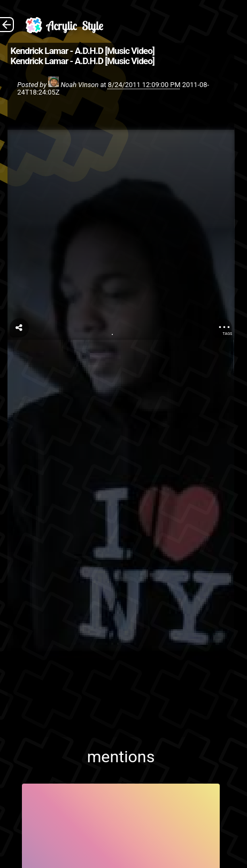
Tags (227, 334)
